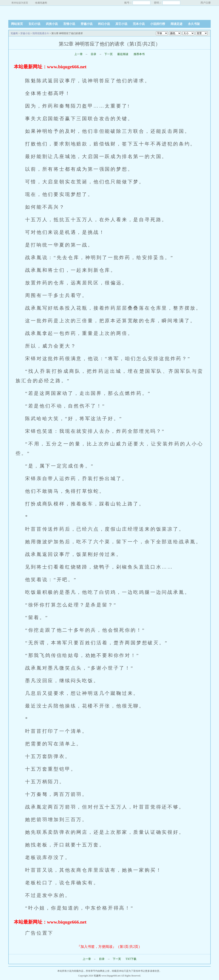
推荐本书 (139, 54)
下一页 (109, 54)
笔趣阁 (33, 13)
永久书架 (194, 24)
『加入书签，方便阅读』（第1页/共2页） (109, 947)
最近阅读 (123, 54)
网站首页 (17, 24)
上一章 (78, 54)
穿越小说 (87, 24)
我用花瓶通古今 (41, 33)
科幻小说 (104, 24)
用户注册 (206, 3)
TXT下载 (131, 959)
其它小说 (121, 24)
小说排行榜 (158, 24)
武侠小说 (52, 24)
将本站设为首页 (20, 3)
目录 (93, 54)
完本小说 (139, 24)
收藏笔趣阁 (41, 3)
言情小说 (69, 24)
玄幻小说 (34, 24)
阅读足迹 (177, 24)
